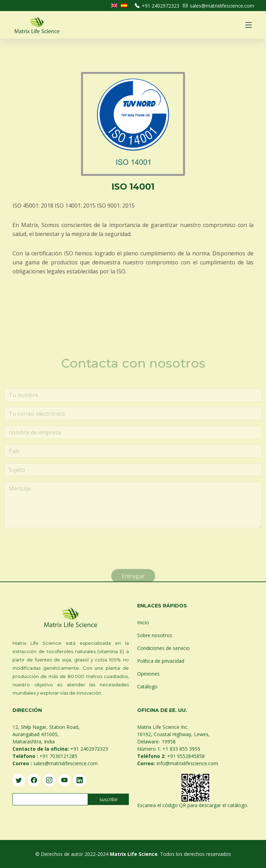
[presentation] (57, 556)
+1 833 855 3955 (181, 749)
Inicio (143, 622)
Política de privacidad (161, 661)
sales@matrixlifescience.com (219, 6)
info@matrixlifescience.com (187, 763)
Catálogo (147, 686)
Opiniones (148, 674)
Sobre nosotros (155, 635)
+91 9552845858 (186, 756)
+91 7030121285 (58, 756)
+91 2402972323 (157, 6)
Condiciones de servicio (163, 648)
